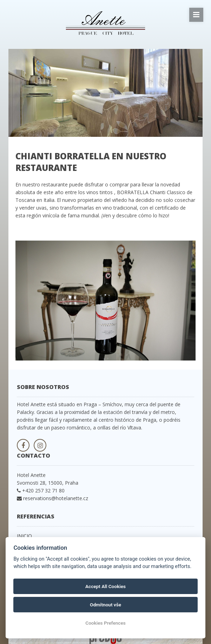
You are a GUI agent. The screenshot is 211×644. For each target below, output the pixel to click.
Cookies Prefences (105, 623)
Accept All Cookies (105, 586)
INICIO (24, 536)
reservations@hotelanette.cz (56, 498)
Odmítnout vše (105, 605)
